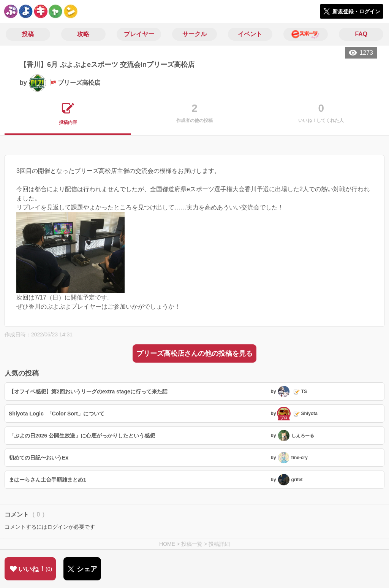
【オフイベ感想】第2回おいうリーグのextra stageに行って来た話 (88, 391)
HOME (167, 544)
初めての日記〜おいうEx (39, 458)
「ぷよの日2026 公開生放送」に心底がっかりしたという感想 (82, 436)
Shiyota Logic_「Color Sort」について (57, 414)
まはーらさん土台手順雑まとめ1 (47, 480)
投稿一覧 (192, 544)
